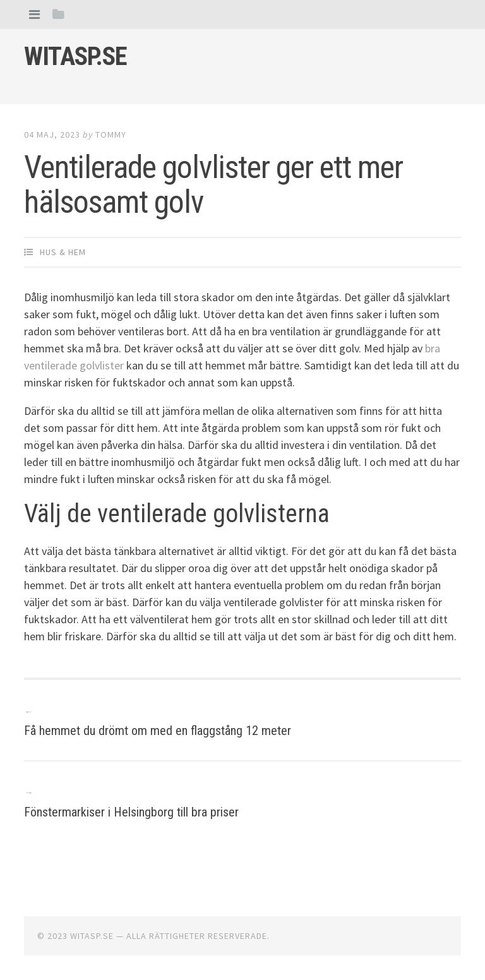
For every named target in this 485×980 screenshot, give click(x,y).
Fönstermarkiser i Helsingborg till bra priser (131, 812)
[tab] (34, 14)
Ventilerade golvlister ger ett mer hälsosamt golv (213, 185)
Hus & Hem (63, 252)
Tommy (111, 134)
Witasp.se (75, 57)
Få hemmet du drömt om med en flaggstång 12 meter (158, 731)
